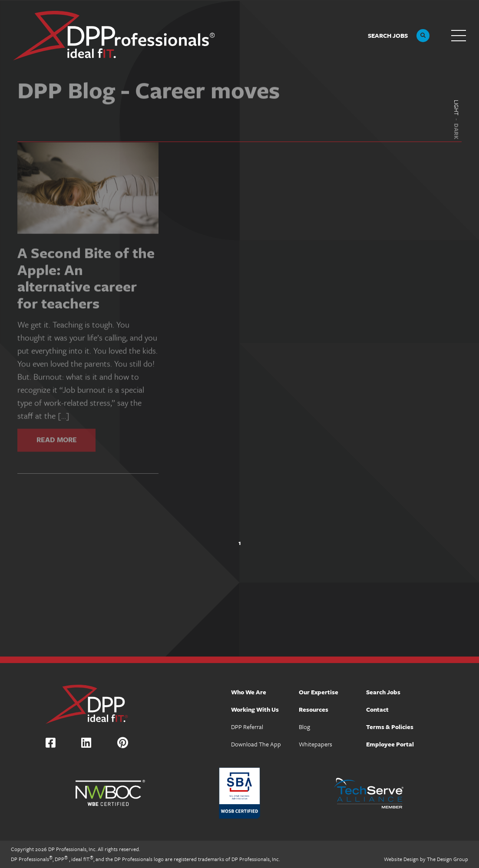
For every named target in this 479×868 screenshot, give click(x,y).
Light (456, 108)
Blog (304, 727)
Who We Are (249, 692)
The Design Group (448, 859)
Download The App (256, 744)
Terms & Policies (390, 727)
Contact (377, 709)
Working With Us (255, 709)
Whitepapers (315, 744)
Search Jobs (383, 692)
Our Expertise (319, 692)
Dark (456, 131)
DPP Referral (247, 727)
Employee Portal (390, 744)
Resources (314, 709)
